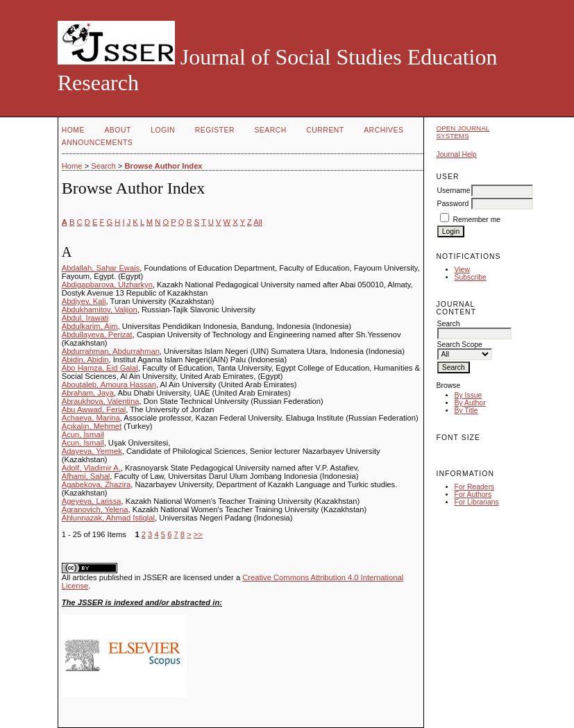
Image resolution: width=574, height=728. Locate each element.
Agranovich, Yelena (95, 509)
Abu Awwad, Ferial (94, 409)
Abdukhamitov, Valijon (100, 310)
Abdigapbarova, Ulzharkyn (107, 285)
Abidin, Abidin (85, 359)
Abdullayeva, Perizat (97, 335)
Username (454, 191)
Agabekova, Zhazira (96, 484)
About (117, 130)
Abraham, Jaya (88, 393)
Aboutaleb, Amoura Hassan (109, 384)
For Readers (475, 487)
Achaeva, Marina (91, 418)
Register (215, 130)
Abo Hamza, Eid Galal (100, 368)
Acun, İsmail (83, 434)
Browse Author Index (163, 166)
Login (163, 130)
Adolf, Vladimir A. (91, 468)
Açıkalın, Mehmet (92, 426)
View (462, 270)
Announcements (98, 143)
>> (198, 534)
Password (453, 204)
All (258, 222)
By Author (470, 403)
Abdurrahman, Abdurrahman (111, 351)
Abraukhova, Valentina (101, 401)
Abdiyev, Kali (84, 301)
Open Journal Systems (463, 132)
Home (73, 130)
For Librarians (477, 502)
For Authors (473, 494)
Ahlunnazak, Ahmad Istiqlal (108, 518)
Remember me (476, 220)
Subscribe (471, 277)
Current (325, 130)
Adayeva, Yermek (92, 451)
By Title (466, 410)
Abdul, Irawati (85, 318)
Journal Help (457, 154)
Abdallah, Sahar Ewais (101, 268)
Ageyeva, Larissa (92, 501)
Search (270, 130)
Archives (383, 130)
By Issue (469, 395)
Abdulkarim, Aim (90, 326)
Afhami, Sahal (86, 476)
